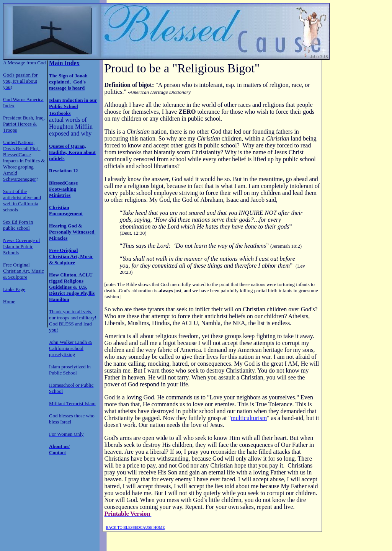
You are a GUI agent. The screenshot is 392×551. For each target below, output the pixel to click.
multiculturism (249, 418)
